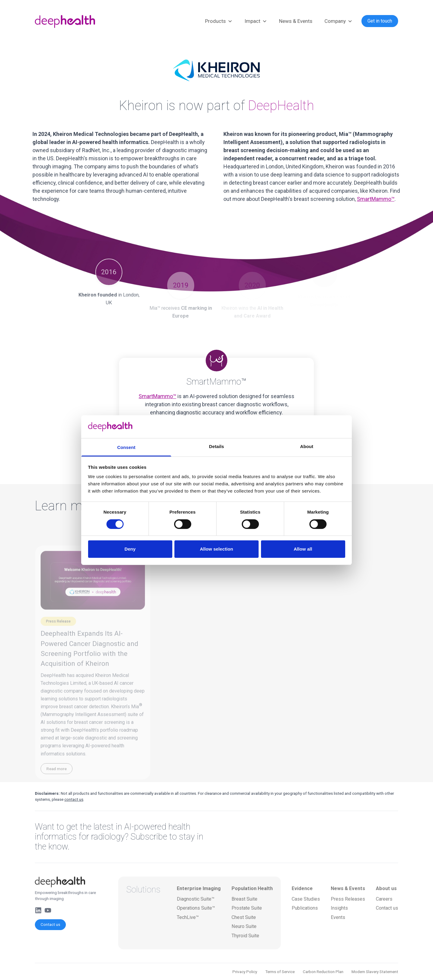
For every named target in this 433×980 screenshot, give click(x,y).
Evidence (302, 888)
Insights (339, 908)
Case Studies (306, 899)
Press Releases (348, 899)
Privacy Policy (245, 972)
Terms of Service (280, 972)
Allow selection (217, 549)
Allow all (303, 549)
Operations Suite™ (196, 908)
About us (386, 888)
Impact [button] (256, 21)
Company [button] (338, 21)
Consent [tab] (126, 447)
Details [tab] (216, 446)
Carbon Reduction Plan (323, 972)
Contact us (50, 924)
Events (338, 917)
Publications (305, 908)
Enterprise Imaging (199, 888)
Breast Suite (244, 899)
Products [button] (219, 21)
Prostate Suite (247, 908)
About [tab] (307, 446)
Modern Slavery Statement (375, 972)
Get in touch (380, 21)
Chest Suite (244, 917)
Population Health (252, 888)
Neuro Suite (244, 926)
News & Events (296, 21)
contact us (74, 799)
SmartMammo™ (376, 199)
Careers (384, 899)
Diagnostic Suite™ (196, 899)
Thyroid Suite (245, 936)
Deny (130, 549)
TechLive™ (188, 917)
